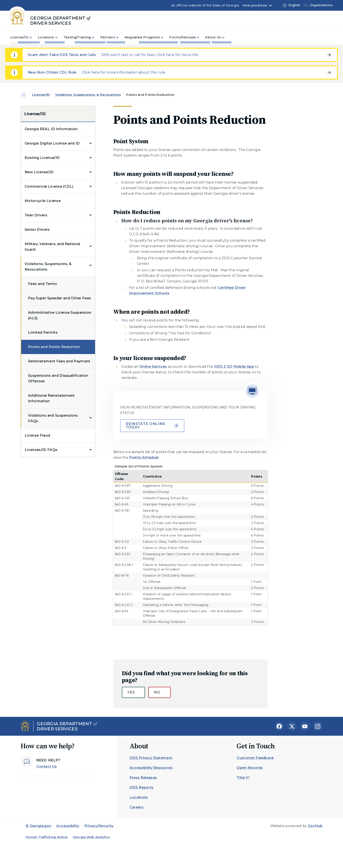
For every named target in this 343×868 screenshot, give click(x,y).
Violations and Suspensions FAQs (53, 418)
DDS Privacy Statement (151, 758)
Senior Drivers (37, 230)
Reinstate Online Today (152, 426)
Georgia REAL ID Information (51, 129)
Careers (136, 807)
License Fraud (37, 435)
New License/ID (39, 172)
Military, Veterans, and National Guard (52, 247)
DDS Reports (142, 787)
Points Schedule (144, 457)
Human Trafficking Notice (47, 837)
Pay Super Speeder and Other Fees (60, 298)
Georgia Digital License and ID (52, 143)
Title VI (243, 778)
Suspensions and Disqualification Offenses (58, 378)
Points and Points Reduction (54, 347)
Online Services (153, 367)
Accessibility (68, 826)
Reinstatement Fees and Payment (59, 361)
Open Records (250, 768)
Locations (139, 797)
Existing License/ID (42, 158)
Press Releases (143, 778)
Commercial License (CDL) (49, 186)
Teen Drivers (36, 215)
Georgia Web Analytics (91, 837)
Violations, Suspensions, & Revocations (88, 95)
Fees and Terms (43, 284)
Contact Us (47, 766)
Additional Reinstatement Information (51, 398)
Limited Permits (43, 332)
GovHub (315, 826)
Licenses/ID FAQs (41, 450)
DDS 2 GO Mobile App (234, 367)
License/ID (41, 95)
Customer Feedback (255, 758)
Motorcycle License (43, 201)
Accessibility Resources (151, 768)
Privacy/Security (99, 826)
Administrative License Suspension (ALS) (60, 315)
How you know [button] (255, 5)
